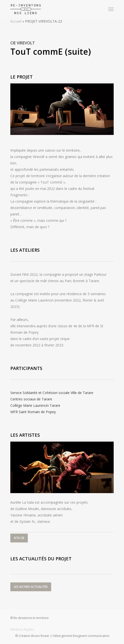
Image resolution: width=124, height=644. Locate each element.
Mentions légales (22, 629)
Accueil (16, 21)
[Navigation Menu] (111, 9)
